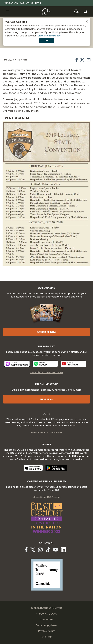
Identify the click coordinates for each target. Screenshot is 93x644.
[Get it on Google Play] (56, 468)
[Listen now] (17, 364)
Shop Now (46, 399)
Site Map (47, 637)
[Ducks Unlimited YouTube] (56, 550)
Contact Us (46, 619)
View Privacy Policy (49, 36)
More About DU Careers (47, 497)
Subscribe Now (46, 332)
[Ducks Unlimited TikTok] (48, 550)
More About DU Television (47, 433)
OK (47, 41)
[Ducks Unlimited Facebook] (26, 550)
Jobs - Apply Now (46, 625)
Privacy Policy (46, 631)
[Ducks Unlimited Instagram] (40, 550)
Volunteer (34, 3)
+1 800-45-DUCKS (46, 614)
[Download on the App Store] (33, 468)
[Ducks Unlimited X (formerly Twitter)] (33, 550)
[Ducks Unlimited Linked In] (63, 550)
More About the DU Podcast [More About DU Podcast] (47, 372)
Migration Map (14, 3)
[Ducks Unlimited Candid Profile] (47, 574)
